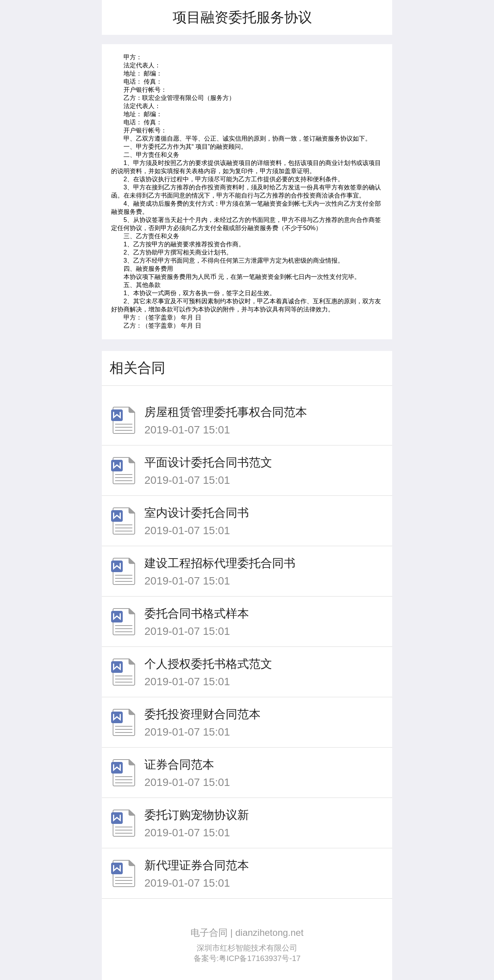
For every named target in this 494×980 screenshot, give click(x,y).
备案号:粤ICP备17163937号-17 (247, 958)
